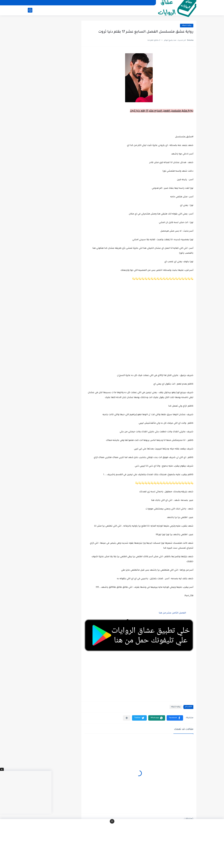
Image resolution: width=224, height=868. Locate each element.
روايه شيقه (187, 25)
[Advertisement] (139, 331)
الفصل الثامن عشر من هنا (172, 613)
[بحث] (30, 10)
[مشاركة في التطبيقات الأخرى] (127, 718)
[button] (175, 718)
